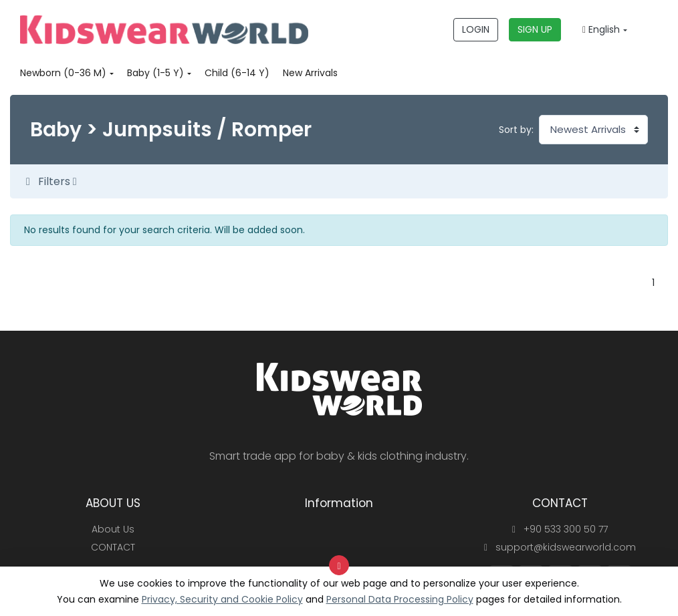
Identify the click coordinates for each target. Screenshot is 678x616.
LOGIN (476, 29)
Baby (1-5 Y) (155, 73)
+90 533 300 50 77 (560, 529)
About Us (113, 529)
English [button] (601, 29)
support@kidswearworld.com (560, 547)
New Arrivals (310, 73)
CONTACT (113, 547)
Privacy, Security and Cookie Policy (222, 599)
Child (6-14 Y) (237, 73)
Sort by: (516, 130)
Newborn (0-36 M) (63, 73)
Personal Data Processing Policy (400, 599)
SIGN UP (535, 29)
